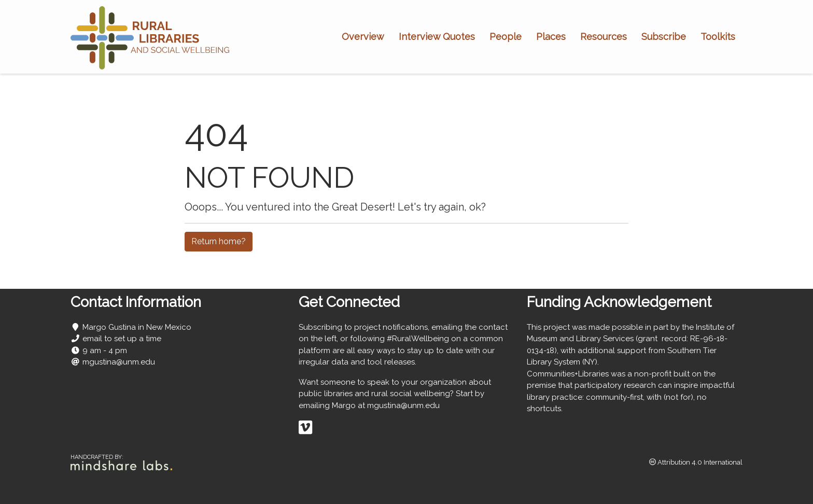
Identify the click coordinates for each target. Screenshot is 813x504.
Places (551, 37)
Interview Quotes (437, 37)
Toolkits (718, 37)
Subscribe (664, 37)
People (506, 37)
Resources (604, 37)
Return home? (219, 241)
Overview (363, 37)
